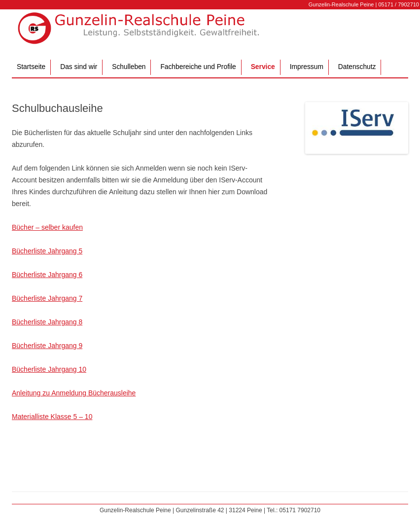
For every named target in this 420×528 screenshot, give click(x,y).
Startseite (31, 67)
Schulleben (129, 67)
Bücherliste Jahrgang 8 (47, 322)
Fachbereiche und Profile (198, 67)
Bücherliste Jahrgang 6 (47, 275)
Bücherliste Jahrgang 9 (47, 346)
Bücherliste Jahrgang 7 (47, 298)
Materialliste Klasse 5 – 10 (52, 417)
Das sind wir (79, 67)
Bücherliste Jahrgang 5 (47, 251)
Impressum (307, 67)
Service (263, 67)
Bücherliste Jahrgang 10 (49, 369)
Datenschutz (357, 67)
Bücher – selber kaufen (47, 227)
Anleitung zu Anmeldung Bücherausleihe (74, 393)
